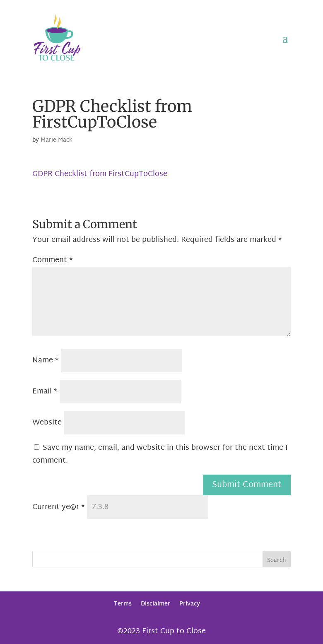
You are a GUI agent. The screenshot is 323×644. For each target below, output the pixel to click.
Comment (53, 260)
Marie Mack (57, 140)
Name (46, 361)
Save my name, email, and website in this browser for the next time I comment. (160, 454)
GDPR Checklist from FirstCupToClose (100, 174)
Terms (123, 604)
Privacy (190, 604)
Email (45, 392)
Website (47, 423)
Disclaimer (155, 604)
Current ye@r (59, 507)
